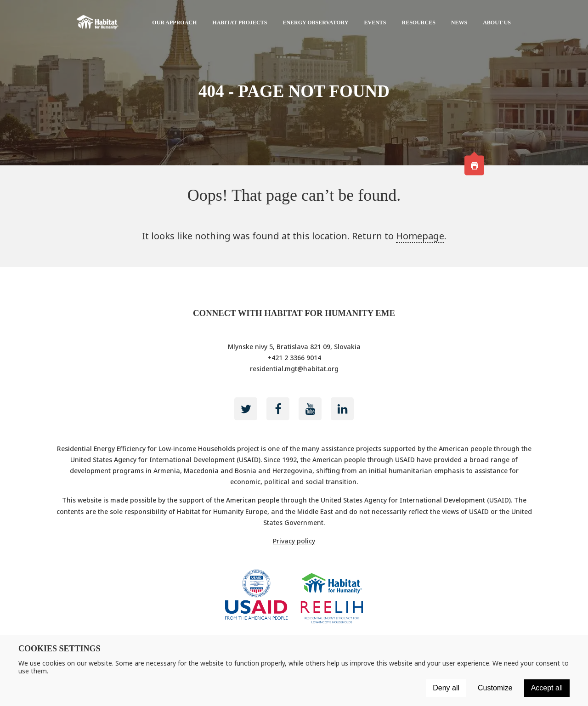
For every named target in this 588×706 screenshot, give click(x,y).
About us (497, 23)
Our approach (174, 23)
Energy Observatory (315, 23)
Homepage (420, 236)
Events (375, 23)
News (459, 23)
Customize (495, 688)
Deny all (446, 688)
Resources (419, 23)
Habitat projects (240, 23)
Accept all (547, 688)
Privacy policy (294, 541)
